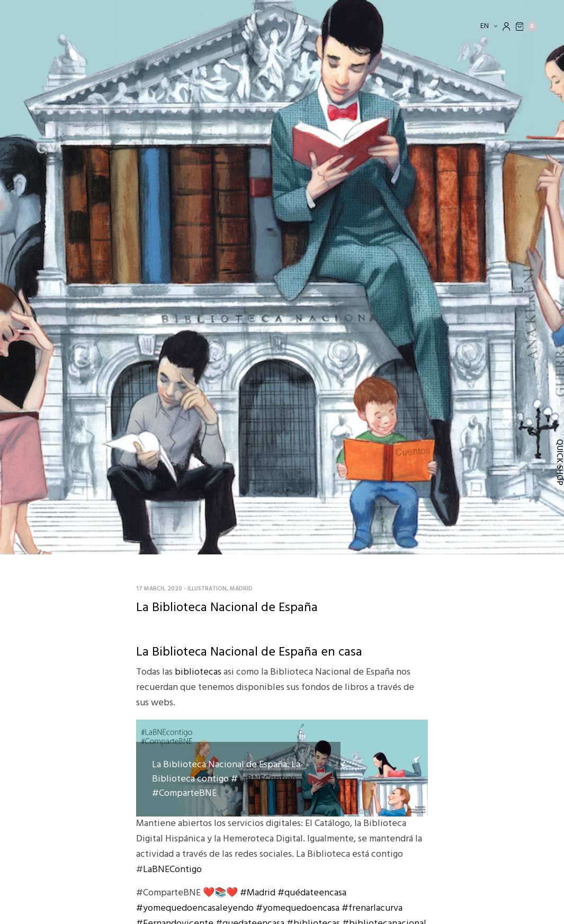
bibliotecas (198, 672)
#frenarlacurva (372, 908)
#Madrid (258, 893)
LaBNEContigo (267, 779)
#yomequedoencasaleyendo (195, 908)
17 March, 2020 (159, 589)
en (485, 26)
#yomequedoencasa (298, 908)
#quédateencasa (312, 893)
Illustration (207, 589)
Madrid (241, 589)
